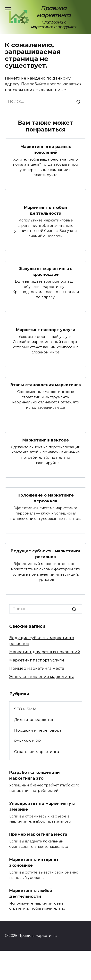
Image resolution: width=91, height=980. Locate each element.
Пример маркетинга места (37, 668)
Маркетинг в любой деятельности (45, 210)
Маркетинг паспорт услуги (46, 330)
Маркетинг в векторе (46, 440)
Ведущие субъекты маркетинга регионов (46, 554)
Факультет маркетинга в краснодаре (45, 272)
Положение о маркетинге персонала (46, 498)
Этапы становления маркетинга (46, 385)
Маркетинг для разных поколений (46, 149)
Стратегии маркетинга (37, 752)
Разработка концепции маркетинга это (34, 775)
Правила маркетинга (54, 12)
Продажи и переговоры (38, 730)
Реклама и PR (27, 741)
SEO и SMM (25, 709)
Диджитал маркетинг (35, 720)
